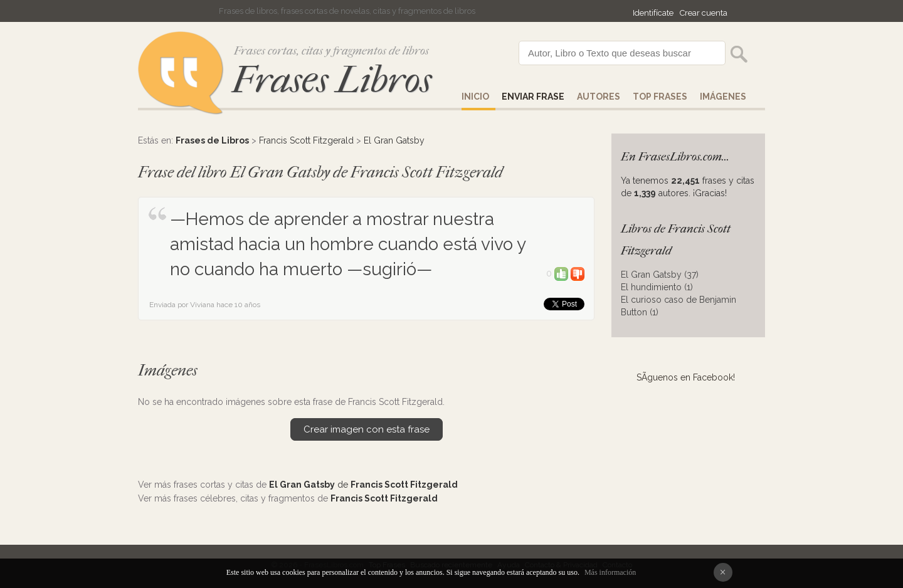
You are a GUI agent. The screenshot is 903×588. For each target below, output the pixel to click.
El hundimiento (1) (657, 287)
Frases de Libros (212, 140)
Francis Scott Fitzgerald (306, 140)
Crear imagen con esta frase (367, 429)
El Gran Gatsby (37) (660, 275)
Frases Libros (332, 80)
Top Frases (660, 97)
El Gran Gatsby (394, 140)
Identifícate (653, 13)
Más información (610, 572)
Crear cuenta (704, 13)
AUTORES (599, 97)
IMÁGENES (723, 97)
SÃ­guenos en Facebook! (686, 377)
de (363, 485)
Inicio (475, 97)
